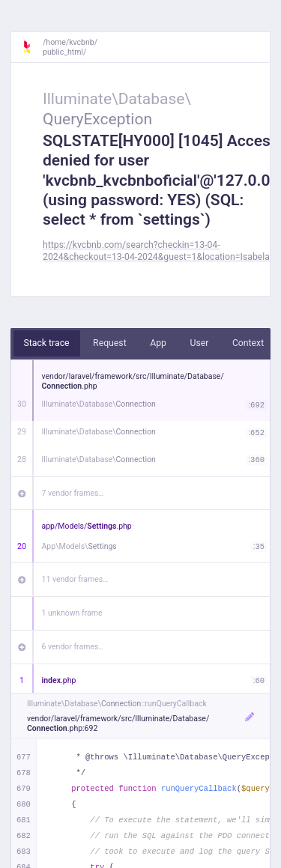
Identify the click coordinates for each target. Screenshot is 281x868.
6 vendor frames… (73, 647)
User (199, 343)
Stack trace (47, 343)
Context (248, 343)
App (158, 343)
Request (110, 343)
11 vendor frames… (75, 579)
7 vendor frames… (73, 493)
